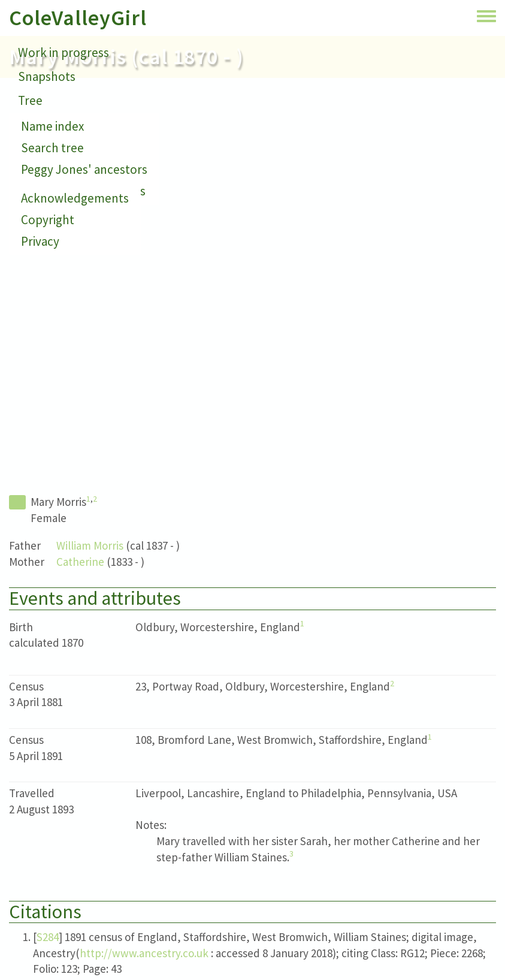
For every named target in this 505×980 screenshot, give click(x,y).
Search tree (52, 148)
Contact (40, 124)
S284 (48, 937)
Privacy (40, 241)
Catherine (80, 562)
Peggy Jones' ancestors (84, 169)
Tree (30, 100)
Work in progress (63, 52)
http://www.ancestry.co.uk (144, 953)
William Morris (90, 545)
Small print (48, 172)
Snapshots (47, 76)
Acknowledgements (75, 198)
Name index (52, 126)
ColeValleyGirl (78, 18)
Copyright (48, 220)
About (34, 148)
